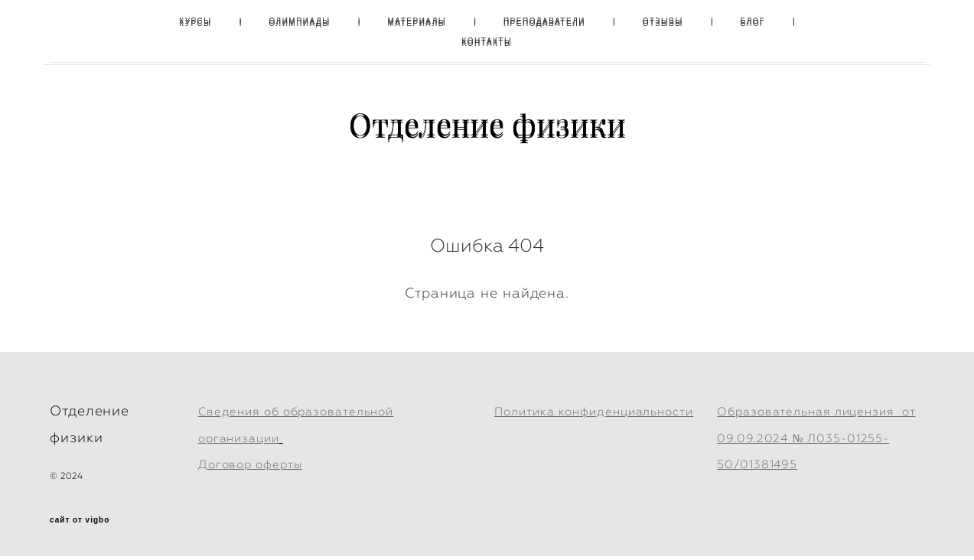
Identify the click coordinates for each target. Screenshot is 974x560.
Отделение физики (487, 124)
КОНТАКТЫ (487, 41)
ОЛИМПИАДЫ (299, 21)
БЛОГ (753, 21)
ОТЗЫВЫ (663, 21)
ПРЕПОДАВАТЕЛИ (544, 21)
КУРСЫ (195, 21)
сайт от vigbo (80, 524)
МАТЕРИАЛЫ (417, 21)
